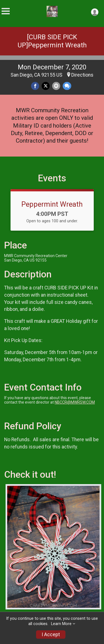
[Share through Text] (67, 86)
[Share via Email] (56, 86)
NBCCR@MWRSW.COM (75, 402)
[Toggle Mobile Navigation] (6, 11)
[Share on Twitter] (46, 86)
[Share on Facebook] (35, 86)
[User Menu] (95, 12)
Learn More (61, 624)
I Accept (51, 635)
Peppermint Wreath (52, 204)
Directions (82, 75)
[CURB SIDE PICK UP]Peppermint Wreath (52, 41)
